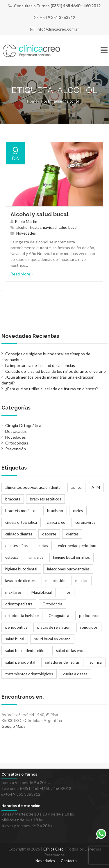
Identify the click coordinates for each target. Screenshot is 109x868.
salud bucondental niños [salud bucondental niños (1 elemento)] (26, 651)
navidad (50, 227)
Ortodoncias (17, 443)
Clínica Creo (53, 849)
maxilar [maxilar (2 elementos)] (82, 581)
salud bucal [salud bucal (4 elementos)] (15, 639)
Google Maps (14, 726)
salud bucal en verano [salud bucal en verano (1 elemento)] (52, 639)
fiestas (36, 227)
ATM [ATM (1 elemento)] (96, 487)
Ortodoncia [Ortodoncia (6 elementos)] (52, 604)
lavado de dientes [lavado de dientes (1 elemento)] (20, 581)
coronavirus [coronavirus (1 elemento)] (85, 522)
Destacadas (16, 431)
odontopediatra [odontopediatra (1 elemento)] (19, 604)
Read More (22, 274)
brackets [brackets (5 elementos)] (13, 499)
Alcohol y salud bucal (40, 214)
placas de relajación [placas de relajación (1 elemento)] (54, 627)
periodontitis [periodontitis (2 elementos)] (16, 627)
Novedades (26, 233)
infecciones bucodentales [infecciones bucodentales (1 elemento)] (68, 569)
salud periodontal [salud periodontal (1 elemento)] (20, 662)
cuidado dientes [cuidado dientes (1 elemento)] (19, 534)
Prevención (16, 449)
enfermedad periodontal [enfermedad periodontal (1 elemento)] (79, 546)
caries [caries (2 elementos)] (78, 511)
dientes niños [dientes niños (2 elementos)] (16, 546)
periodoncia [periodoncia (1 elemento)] (89, 616)
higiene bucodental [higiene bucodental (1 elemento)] (21, 569)
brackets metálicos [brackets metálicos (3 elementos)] (21, 511)
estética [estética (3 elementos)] (12, 557)
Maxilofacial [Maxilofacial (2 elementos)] (42, 592)
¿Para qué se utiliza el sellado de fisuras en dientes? (52, 389)
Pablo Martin (26, 222)
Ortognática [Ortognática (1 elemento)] (59, 616)
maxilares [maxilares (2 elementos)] (13, 592)
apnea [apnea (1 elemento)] (76, 487)
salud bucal (68, 227)
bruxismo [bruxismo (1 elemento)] (55, 511)
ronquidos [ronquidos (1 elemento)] (89, 627)
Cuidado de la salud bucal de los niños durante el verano (56, 371)
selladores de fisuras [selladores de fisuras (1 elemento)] (62, 662)
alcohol (22, 227)
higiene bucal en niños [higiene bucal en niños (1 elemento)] (72, 557)
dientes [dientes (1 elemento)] (72, 534)
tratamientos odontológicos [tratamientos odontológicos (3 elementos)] (29, 674)
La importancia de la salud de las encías (40, 365)
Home (32, 101)
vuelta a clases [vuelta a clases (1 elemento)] (75, 674)
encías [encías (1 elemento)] (43, 546)
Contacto (69, 861)
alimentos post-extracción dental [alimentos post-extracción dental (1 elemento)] (33, 487)
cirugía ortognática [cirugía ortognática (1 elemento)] (21, 522)
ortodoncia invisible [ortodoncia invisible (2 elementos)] (22, 616)
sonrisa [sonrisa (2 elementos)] (96, 662)
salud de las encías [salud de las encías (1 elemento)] (72, 651)
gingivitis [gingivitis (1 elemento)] (36, 557)
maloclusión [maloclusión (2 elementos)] (55, 581)
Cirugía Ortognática (23, 425)
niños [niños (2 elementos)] (66, 592)
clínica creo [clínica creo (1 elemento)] (56, 522)
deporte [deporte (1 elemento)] (49, 534)
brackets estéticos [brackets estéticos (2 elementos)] (45, 499)
